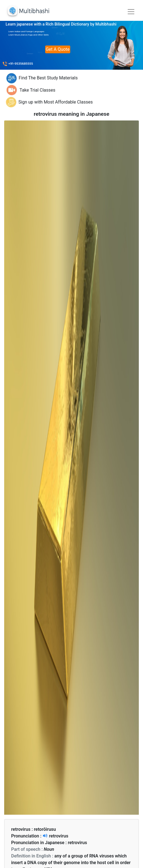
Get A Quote (58, 49)
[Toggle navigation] (131, 12)
